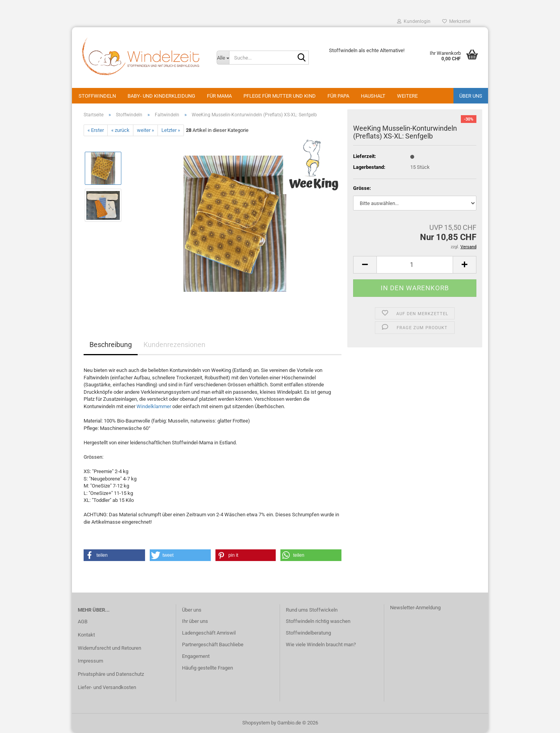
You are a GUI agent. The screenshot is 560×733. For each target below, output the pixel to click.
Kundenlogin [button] (414, 21)
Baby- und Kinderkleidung (161, 96)
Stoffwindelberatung (308, 633)
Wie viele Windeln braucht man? (321, 644)
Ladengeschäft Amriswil (209, 633)
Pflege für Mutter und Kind (280, 96)
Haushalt (373, 96)
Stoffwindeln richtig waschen (318, 621)
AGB (83, 622)
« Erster (96, 130)
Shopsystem (256, 723)
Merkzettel (456, 21)
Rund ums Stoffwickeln (312, 610)
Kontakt (86, 635)
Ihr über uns (195, 621)
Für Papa (338, 96)
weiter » (145, 130)
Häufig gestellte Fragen (207, 668)
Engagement (196, 656)
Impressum (90, 661)
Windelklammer (154, 406)
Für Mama (219, 96)
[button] (365, 265)
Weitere (407, 96)
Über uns (471, 96)
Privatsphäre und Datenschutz (111, 674)
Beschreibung (111, 345)
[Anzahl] (415, 265)
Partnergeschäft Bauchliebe (213, 644)
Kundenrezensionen (174, 345)
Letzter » (171, 130)
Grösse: (362, 188)
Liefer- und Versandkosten (107, 687)
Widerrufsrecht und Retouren (109, 648)
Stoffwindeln (97, 96)
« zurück (120, 130)
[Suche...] (223, 58)
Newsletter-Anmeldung (415, 608)
